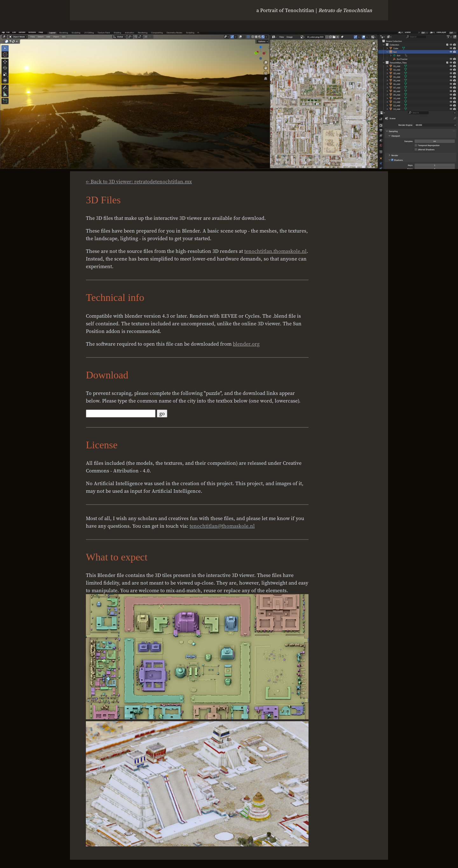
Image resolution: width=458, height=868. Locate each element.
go (162, 413)
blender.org (246, 344)
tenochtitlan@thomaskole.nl (222, 526)
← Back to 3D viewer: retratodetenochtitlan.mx (139, 181)
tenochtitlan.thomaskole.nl (275, 251)
